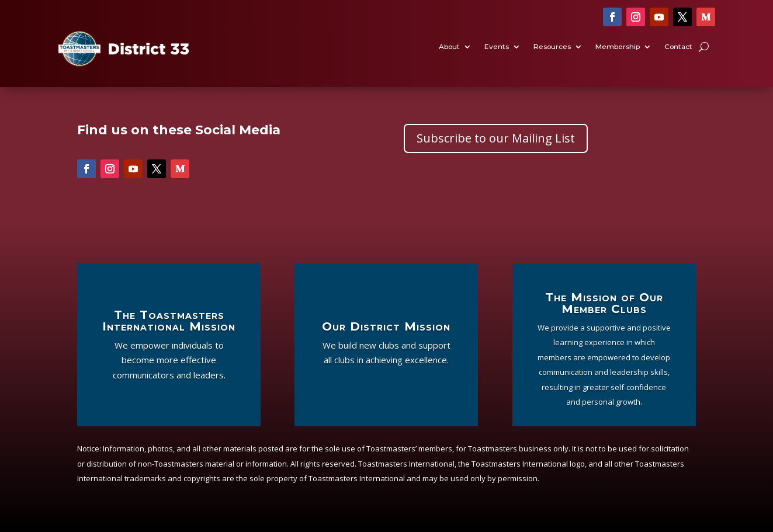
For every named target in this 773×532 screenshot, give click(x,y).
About (449, 47)
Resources (552, 47)
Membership (618, 47)
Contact (678, 47)
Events (497, 47)
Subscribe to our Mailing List (496, 138)
